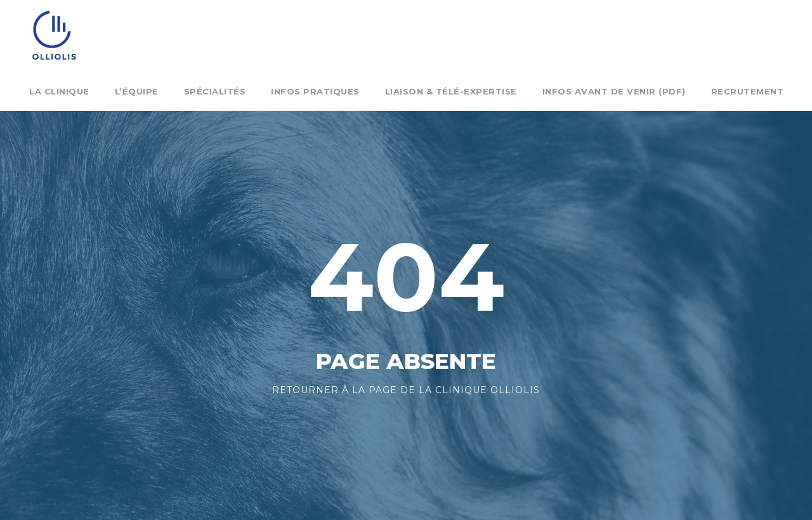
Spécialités (215, 91)
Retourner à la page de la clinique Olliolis (406, 390)
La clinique (59, 91)
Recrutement (748, 91)
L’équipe (137, 91)
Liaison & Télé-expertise (451, 91)
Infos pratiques (315, 91)
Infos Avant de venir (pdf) (614, 91)
